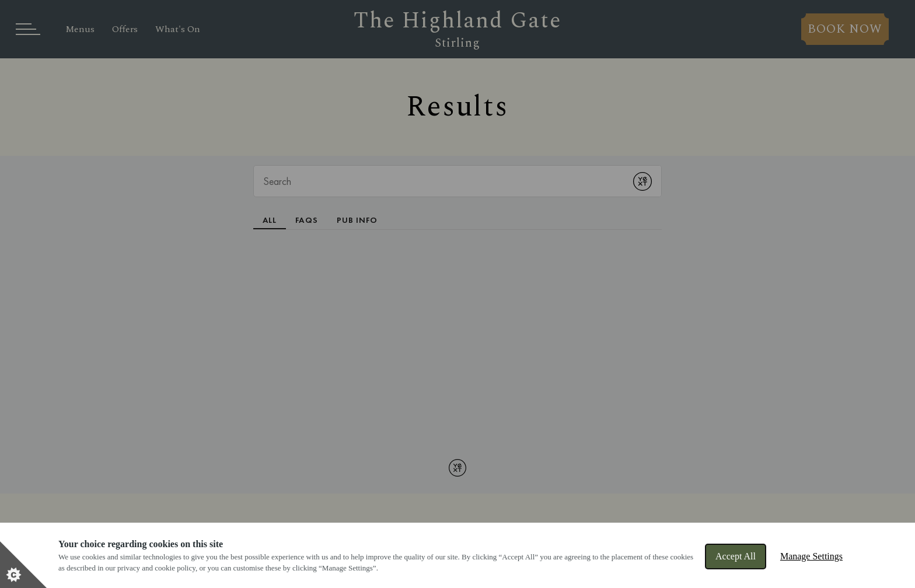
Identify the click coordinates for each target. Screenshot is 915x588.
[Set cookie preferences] (23, 565)
